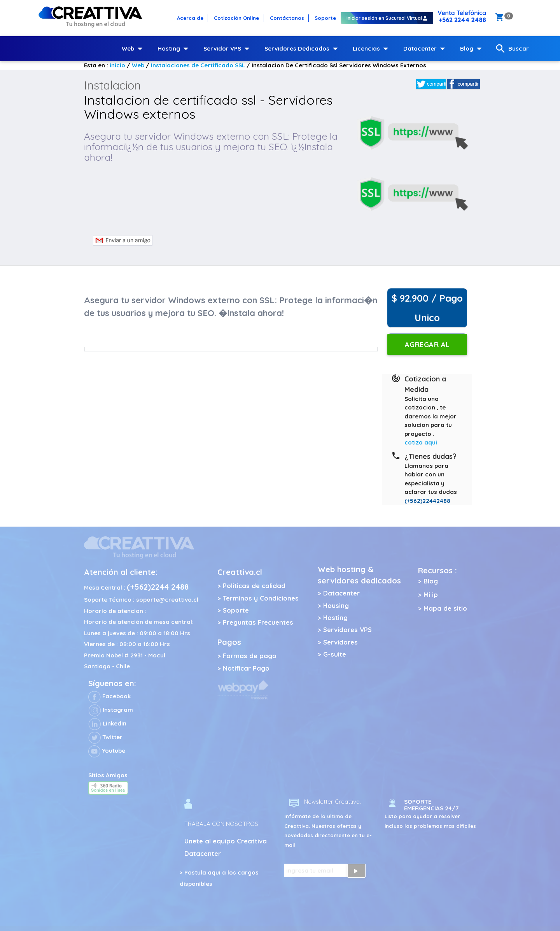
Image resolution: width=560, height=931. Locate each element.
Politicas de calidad (254, 586)
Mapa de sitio (445, 608)
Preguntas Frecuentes (258, 622)
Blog (472, 49)
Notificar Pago (246, 668)
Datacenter (426, 49)
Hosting (175, 49)
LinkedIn (107, 723)
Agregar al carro (427, 348)
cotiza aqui (421, 442)
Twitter (105, 737)
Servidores (340, 642)
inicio (117, 65)
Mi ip (431, 595)
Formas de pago (250, 656)
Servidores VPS (347, 630)
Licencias (372, 49)
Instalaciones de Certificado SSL (198, 65)
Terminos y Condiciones (261, 598)
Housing (336, 605)
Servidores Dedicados (303, 49)
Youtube (107, 751)
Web (134, 49)
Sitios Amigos (108, 775)
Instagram (111, 710)
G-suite (335, 654)
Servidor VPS (228, 49)
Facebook (109, 696)
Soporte (236, 610)
